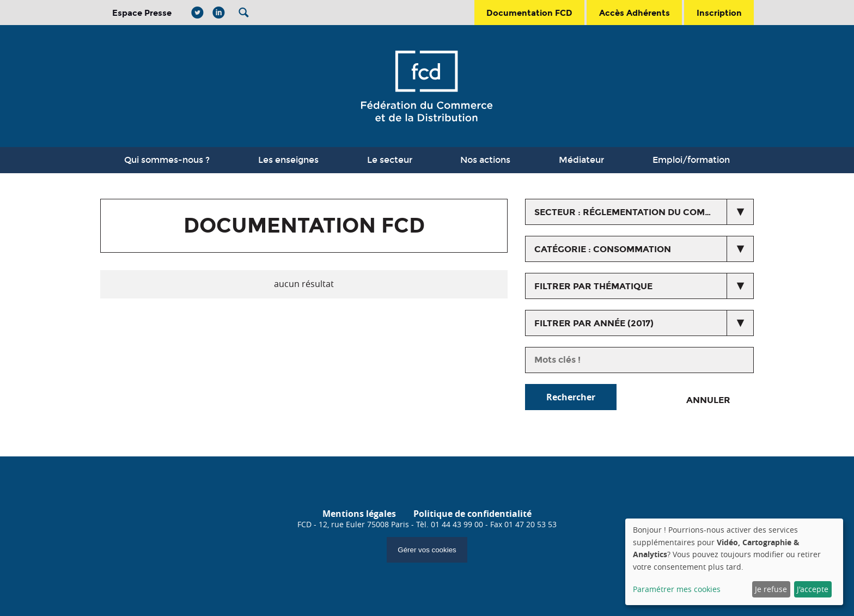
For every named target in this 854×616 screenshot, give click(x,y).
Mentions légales (359, 514)
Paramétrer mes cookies (677, 589)
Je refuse (771, 589)
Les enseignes (288, 160)
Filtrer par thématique (593, 286)
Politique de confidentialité (472, 514)
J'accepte (813, 589)
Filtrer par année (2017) (594, 323)
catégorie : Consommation (603, 249)
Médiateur (581, 160)
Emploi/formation (691, 160)
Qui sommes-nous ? (167, 160)
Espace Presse (142, 13)
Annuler (708, 400)
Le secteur (390, 160)
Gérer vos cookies (427, 550)
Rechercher (571, 397)
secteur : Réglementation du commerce (636, 212)
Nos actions (485, 160)
